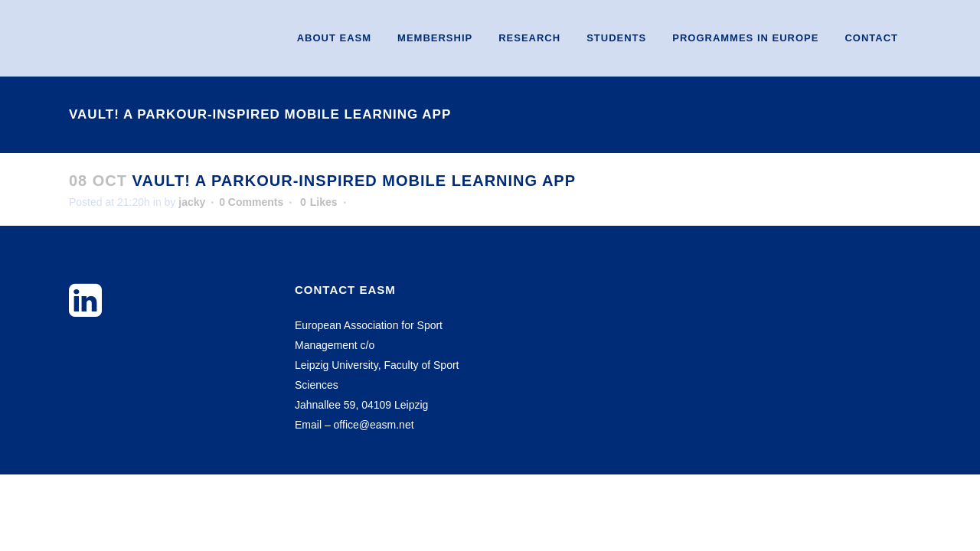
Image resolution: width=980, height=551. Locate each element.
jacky (192, 202)
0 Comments (251, 202)
